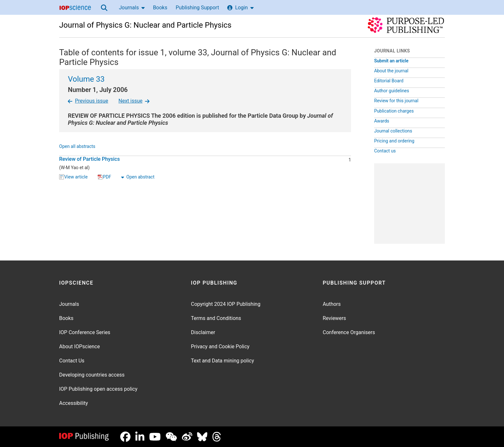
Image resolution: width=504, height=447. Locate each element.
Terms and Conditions (216, 318)
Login (240, 8)
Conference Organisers (349, 332)
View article (73, 177)
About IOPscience (80, 347)
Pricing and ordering (394, 141)
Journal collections (393, 131)
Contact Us (72, 361)
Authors (332, 304)
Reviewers (334, 318)
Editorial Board (389, 81)
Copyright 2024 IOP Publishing (226, 304)
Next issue (134, 101)
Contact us (385, 151)
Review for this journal (396, 101)
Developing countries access (92, 375)
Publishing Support (197, 8)
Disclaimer (203, 332)
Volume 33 (86, 79)
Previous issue (88, 101)
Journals (132, 8)
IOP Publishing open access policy (98, 389)
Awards (382, 121)
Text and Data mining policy (222, 361)
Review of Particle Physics (90, 159)
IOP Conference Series (85, 332)
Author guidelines (392, 91)
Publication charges (394, 111)
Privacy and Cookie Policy (220, 347)
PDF (104, 177)
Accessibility (74, 403)
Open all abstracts (77, 147)
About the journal (391, 71)
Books (160, 8)
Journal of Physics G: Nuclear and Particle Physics (145, 25)
